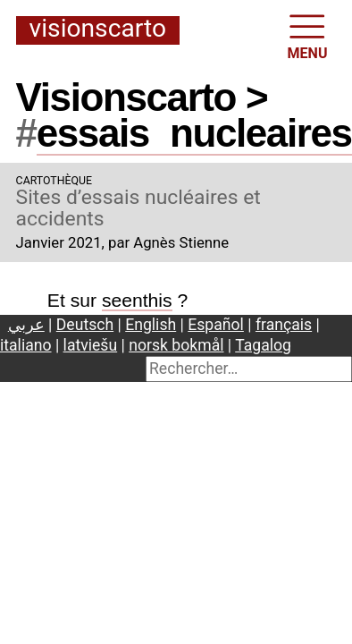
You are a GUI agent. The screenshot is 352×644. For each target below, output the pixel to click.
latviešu (91, 345)
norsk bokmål (176, 345)
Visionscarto (98, 30)
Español (216, 325)
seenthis (137, 300)
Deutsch (85, 325)
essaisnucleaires (194, 133)
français (284, 325)
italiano (26, 345)
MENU (308, 35)
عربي (26, 325)
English (151, 325)
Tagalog (263, 345)
